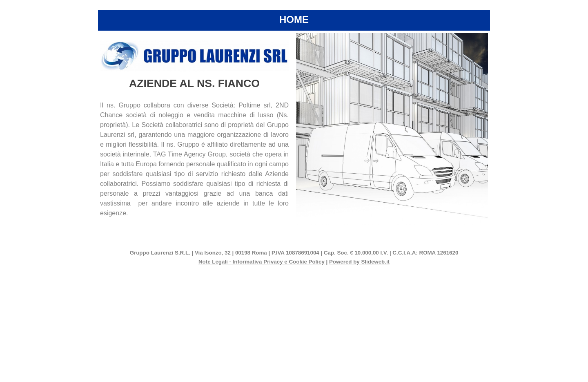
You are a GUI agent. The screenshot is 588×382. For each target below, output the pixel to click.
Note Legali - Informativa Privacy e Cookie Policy (262, 262)
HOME (294, 19)
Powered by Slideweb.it (359, 262)
